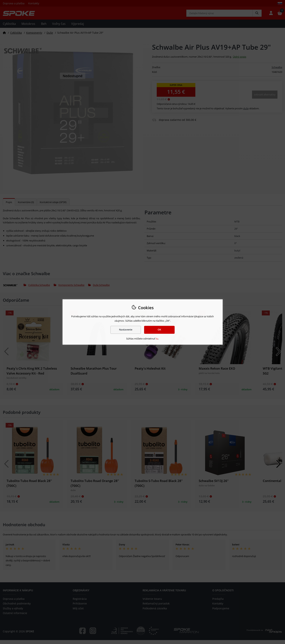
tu (157, 339)
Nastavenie (126, 330)
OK (159, 330)
